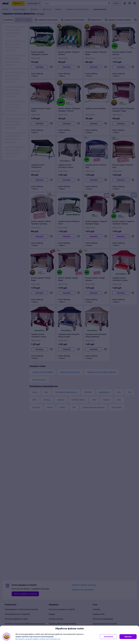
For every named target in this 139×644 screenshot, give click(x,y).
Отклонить (108, 637)
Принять (128, 637)
